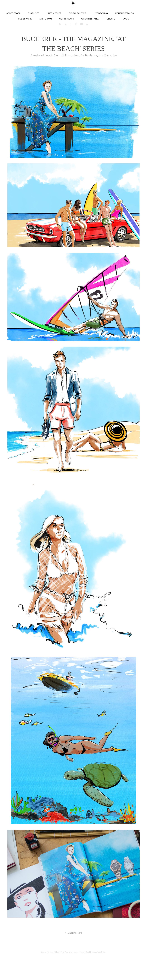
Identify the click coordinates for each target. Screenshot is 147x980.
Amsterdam (45, 19)
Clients (111, 19)
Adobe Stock (13, 13)
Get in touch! (66, 19)
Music (126, 19)
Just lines (34, 13)
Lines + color (54, 13)
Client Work (25, 19)
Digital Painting (77, 13)
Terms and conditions (74, 952)
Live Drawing (101, 13)
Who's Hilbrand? (90, 19)
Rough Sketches (124, 13)
